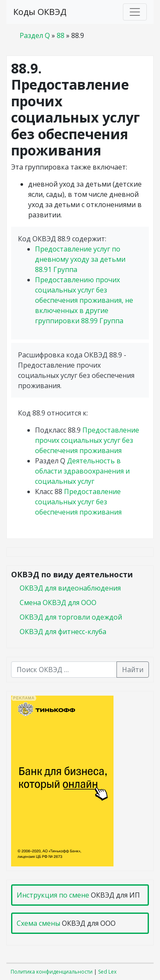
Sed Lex (107, 972)
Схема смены (38, 923)
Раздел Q (35, 35)
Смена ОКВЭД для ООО (58, 603)
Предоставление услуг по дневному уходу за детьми (80, 259)
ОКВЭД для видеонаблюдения (70, 588)
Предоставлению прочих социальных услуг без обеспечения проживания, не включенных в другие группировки (84, 300)
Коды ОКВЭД (40, 12)
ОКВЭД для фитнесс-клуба (63, 632)
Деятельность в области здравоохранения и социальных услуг (82, 471)
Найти (133, 670)
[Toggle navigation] (135, 12)
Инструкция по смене (53, 895)
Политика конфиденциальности (52, 972)
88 (61, 35)
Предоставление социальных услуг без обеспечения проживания (78, 502)
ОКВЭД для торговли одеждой (71, 617)
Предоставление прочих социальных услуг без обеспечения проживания (87, 440)
